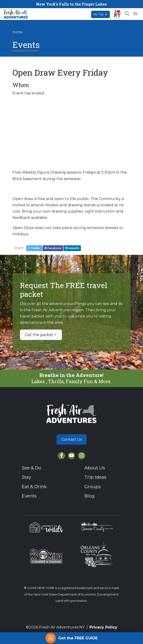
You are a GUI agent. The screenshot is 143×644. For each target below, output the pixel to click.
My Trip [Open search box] (100, 14)
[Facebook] (61, 456)
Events (29, 496)
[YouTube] (71, 456)
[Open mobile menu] (135, 14)
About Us (95, 468)
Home (17, 32)
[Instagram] (81, 456)
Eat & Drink (34, 486)
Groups (93, 486)
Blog (89, 496)
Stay (26, 477)
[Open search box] (127, 14)
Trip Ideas (95, 477)
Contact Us (72, 439)
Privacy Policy (103, 627)
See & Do (32, 468)
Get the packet (41, 335)
